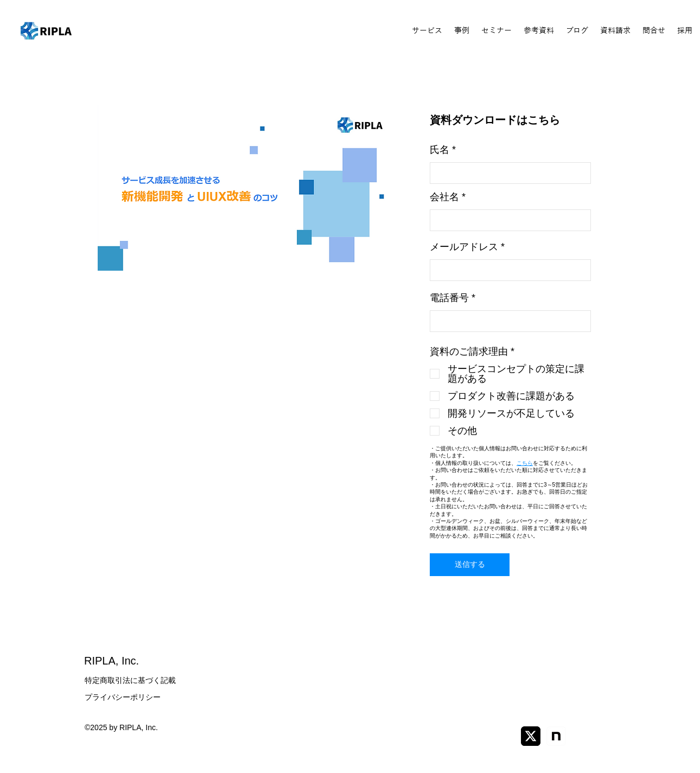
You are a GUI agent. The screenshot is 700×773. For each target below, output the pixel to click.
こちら (525, 463)
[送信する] (470, 565)
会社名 (444, 197)
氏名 (440, 150)
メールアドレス (464, 247)
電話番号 (449, 298)
